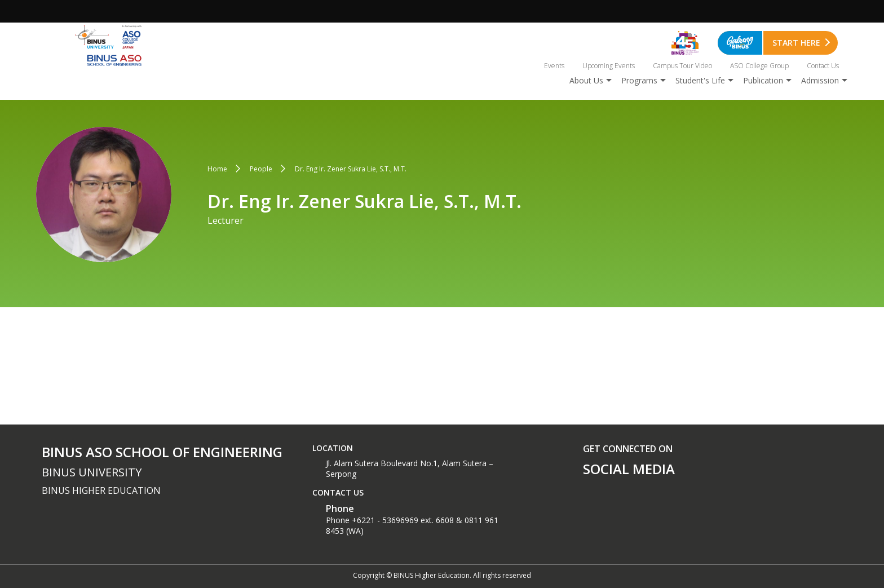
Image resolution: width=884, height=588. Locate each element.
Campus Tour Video (682, 66)
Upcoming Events (609, 66)
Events (554, 66)
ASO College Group (759, 66)
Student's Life (700, 80)
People (261, 169)
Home (217, 169)
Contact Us (823, 66)
